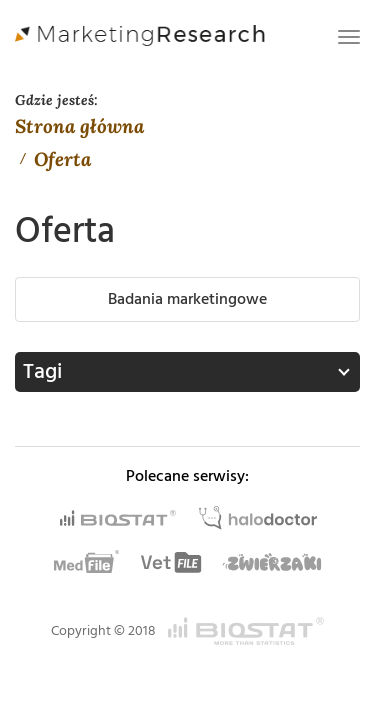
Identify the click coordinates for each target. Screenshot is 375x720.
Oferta (62, 159)
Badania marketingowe (187, 299)
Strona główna (79, 126)
